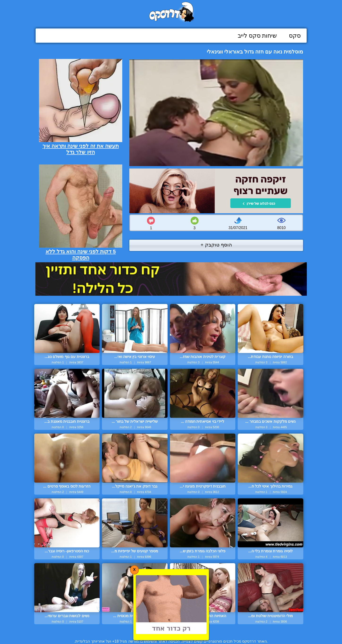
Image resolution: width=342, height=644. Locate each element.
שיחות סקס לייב (257, 36)
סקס (295, 36)
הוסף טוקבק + (216, 245)
